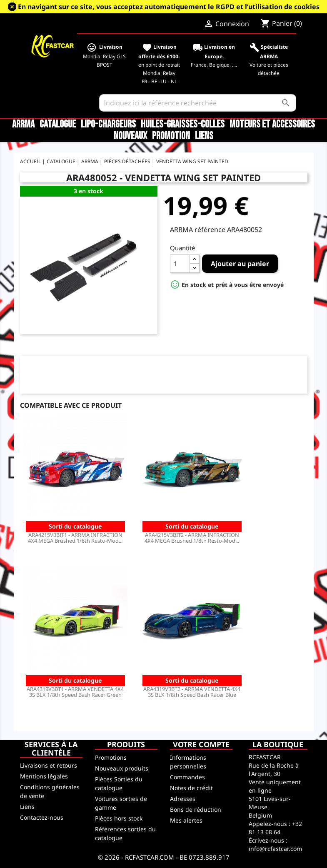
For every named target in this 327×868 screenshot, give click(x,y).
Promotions (111, 757)
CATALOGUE (58, 125)
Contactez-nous (42, 817)
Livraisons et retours (49, 765)
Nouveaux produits (122, 768)
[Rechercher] (198, 103)
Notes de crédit (191, 788)
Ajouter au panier (240, 264)
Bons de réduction (196, 809)
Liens (204, 136)
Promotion (171, 136)
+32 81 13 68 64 (275, 828)
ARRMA (23, 125)
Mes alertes (186, 820)
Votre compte (201, 744)
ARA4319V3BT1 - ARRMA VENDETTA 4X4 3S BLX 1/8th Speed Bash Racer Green (75, 692)
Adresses (183, 799)
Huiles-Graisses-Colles (183, 125)
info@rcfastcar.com (275, 849)
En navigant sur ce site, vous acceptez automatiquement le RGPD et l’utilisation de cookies (169, 7)
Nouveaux (130, 136)
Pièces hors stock (119, 818)
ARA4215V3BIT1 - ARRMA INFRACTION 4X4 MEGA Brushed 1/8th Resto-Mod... (75, 538)
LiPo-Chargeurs (108, 125)
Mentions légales (44, 776)
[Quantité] (180, 264)
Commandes (187, 777)
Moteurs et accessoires (272, 125)
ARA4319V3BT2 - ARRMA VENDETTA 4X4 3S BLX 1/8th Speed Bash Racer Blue (192, 692)
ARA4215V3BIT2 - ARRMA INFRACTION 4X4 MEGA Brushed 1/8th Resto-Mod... (192, 538)
